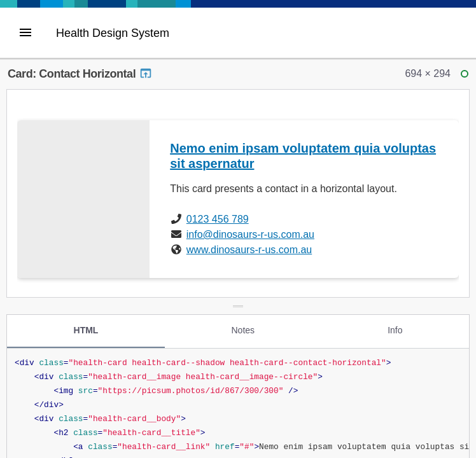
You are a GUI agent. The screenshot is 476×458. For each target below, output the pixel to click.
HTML (86, 330)
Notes (243, 330)
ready (466, 77)
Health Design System (113, 33)
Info (395, 330)
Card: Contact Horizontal (80, 74)
